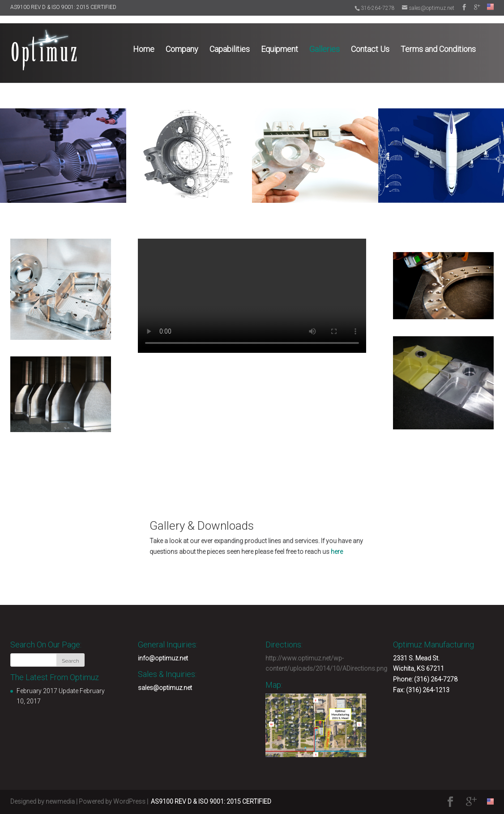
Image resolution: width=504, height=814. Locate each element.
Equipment (280, 41)
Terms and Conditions (438, 41)
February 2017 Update (47, 691)
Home (144, 41)
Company (182, 41)
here (337, 552)
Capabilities (230, 41)
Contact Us (370, 41)
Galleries (325, 41)
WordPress (129, 801)
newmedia (60, 801)
